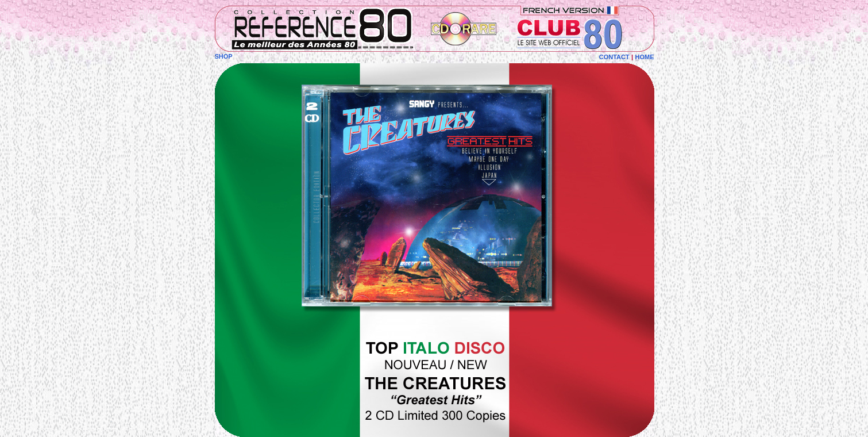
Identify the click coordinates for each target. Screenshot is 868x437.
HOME (645, 57)
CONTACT (614, 57)
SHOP (224, 56)
